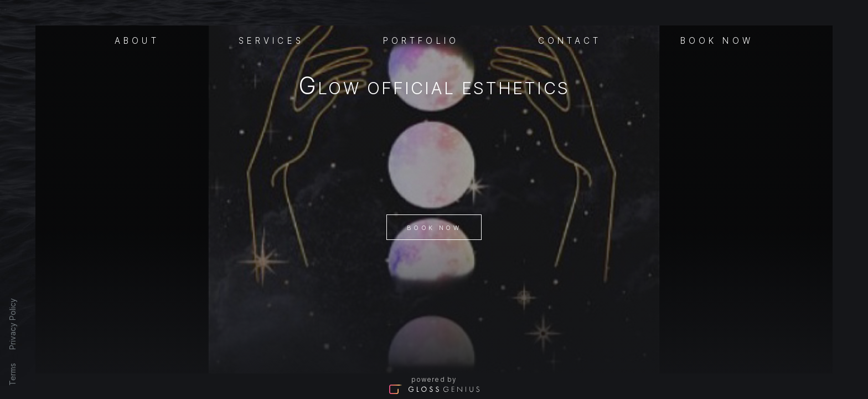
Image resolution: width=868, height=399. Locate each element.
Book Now (434, 228)
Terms (12, 374)
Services (271, 40)
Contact (570, 40)
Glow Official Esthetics (434, 88)
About (137, 40)
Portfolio (421, 40)
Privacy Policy (12, 324)
